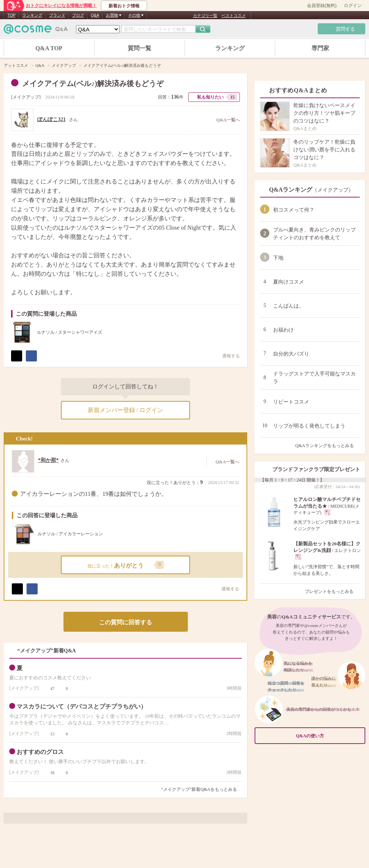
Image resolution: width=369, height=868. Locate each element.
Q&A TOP (49, 48)
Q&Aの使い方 (328, 736)
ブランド (57, 15)
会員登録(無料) (322, 6)
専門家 (320, 48)
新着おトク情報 (124, 6)
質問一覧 (139, 48)
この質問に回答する (125, 622)
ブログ (78, 15)
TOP (11, 15)
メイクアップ (26, 97)
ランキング (32, 15)
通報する (227, 589)
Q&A (95, 15)
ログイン (353, 6)
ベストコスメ (234, 16)
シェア (31, 356)
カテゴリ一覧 (205, 16)
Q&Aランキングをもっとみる (327, 446)
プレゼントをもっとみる (332, 591)
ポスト (17, 356)
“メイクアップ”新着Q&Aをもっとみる (199, 789)
